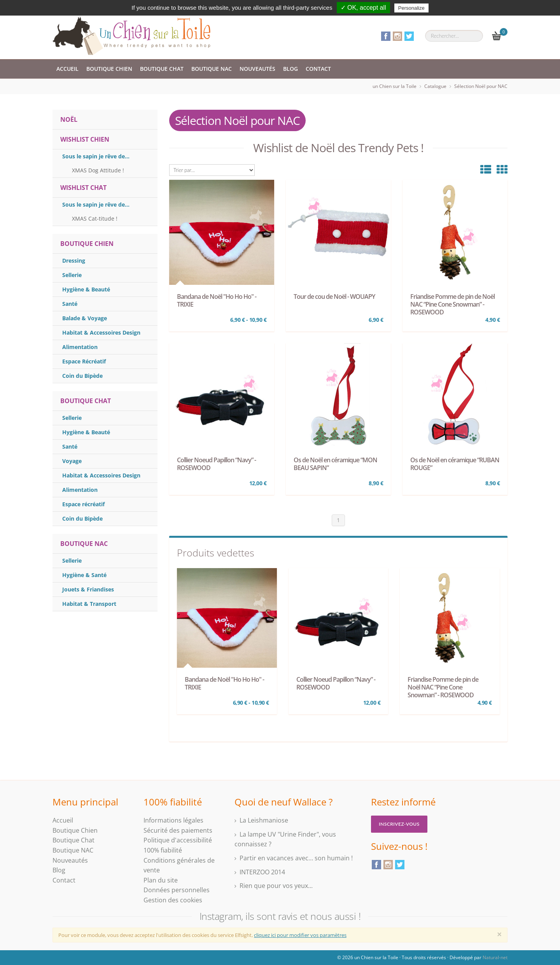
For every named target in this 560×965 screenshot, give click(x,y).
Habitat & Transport (89, 604)
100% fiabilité (163, 850)
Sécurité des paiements (178, 830)
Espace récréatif (83, 504)
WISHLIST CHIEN (85, 139)
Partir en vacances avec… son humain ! (296, 858)
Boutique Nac (84, 544)
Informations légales (173, 820)
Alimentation (80, 347)
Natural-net (495, 957)
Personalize (411, 8)
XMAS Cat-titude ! (95, 218)
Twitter (409, 36)
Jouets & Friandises (88, 589)
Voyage (72, 461)
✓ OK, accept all (363, 8)
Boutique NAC (212, 69)
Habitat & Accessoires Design (101, 332)
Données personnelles (177, 890)
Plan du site (161, 880)
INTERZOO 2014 (262, 872)
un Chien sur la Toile (395, 86)
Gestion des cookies (173, 900)
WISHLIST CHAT (83, 188)
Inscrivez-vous (399, 824)
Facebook (386, 36)
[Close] (499, 934)
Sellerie (72, 275)
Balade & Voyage (85, 318)
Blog (290, 69)
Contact (318, 69)
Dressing (74, 261)
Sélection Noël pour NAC (481, 86)
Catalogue (435, 86)
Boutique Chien (109, 69)
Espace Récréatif (84, 361)
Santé (70, 304)
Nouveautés (257, 69)
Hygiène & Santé (84, 575)
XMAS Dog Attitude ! (98, 170)
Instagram (397, 36)
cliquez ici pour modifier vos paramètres (300, 935)
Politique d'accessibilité (178, 840)
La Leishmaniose (264, 820)
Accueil (67, 69)
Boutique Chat (162, 69)
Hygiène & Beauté (86, 289)
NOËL (69, 119)
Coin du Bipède (82, 376)
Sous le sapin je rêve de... (96, 156)
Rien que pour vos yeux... (276, 886)
